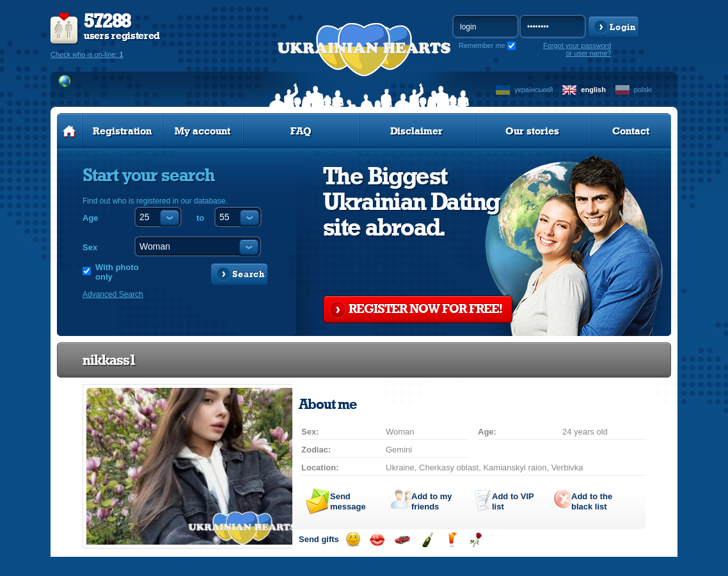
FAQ (301, 131)
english (593, 90)
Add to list (513, 501)
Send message (348, 501)
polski (643, 90)
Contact (631, 131)
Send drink (451, 540)
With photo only (117, 272)
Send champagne (427, 540)
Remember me (482, 45)
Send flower (476, 540)
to (200, 218)
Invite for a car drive (402, 540)
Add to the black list (592, 501)
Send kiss (377, 540)
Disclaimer (416, 131)
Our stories (532, 131)
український (534, 90)
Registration (122, 131)
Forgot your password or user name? (577, 49)
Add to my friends (432, 501)
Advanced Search (113, 294)
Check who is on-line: (87, 54)
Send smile (353, 540)
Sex (90, 247)
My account (202, 131)
